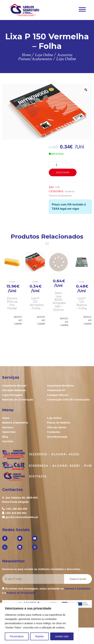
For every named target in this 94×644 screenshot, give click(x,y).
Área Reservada (57, 437)
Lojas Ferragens (12, 395)
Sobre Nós (9, 432)
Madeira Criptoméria (15, 423)
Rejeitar (39, 636)
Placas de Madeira (59, 423)
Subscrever (78, 579)
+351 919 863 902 (16, 513)
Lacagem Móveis (58, 395)
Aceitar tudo (62, 636)
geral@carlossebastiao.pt (22, 517)
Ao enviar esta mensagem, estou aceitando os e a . (46, 591)
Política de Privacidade (21, 593)
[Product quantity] (58, 165)
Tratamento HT (56, 390)
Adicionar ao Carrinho (20, 320)
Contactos (53, 432)
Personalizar (17, 636)
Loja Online (54, 418)
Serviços (8, 427)
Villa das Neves (57, 427)
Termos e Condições (77, 589)
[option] (47, 112)
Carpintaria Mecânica (60, 386)
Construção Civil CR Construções (68, 400)
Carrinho (8, 441)
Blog (5, 437)
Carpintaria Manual (14, 386)
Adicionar (63, 172)
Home (6, 418)
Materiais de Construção (18, 400)
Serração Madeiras (14, 390)
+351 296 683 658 (16, 509)
